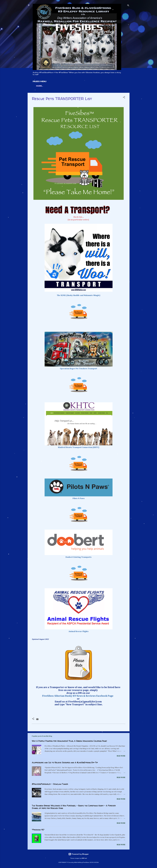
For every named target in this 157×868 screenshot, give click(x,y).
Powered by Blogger (79, 854)
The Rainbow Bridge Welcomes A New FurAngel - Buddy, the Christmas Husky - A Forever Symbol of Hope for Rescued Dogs (74, 807)
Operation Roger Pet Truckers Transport (79, 369)
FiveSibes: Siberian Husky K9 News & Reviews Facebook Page (78, 696)
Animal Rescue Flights (79, 631)
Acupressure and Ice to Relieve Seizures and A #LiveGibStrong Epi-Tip (65, 763)
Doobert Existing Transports (78, 557)
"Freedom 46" (38, 830)
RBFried (84, 858)
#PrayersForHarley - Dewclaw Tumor (50, 784)
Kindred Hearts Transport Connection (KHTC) (79, 447)
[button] (124, 98)
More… (39, 86)
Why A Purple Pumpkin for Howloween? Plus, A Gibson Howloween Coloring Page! (69, 741)
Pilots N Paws (79, 498)
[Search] (128, 6)
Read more (121, 756)
